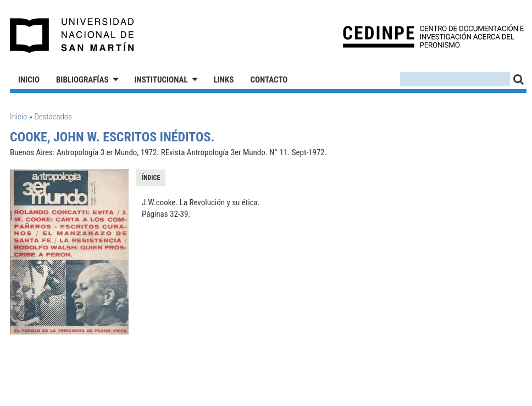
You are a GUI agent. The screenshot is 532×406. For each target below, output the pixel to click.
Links (224, 80)
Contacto (269, 80)
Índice (151, 178)
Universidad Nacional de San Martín (72, 36)
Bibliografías (82, 80)
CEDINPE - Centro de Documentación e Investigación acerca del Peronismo (433, 36)
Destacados (53, 117)
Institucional (161, 80)
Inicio (29, 80)
